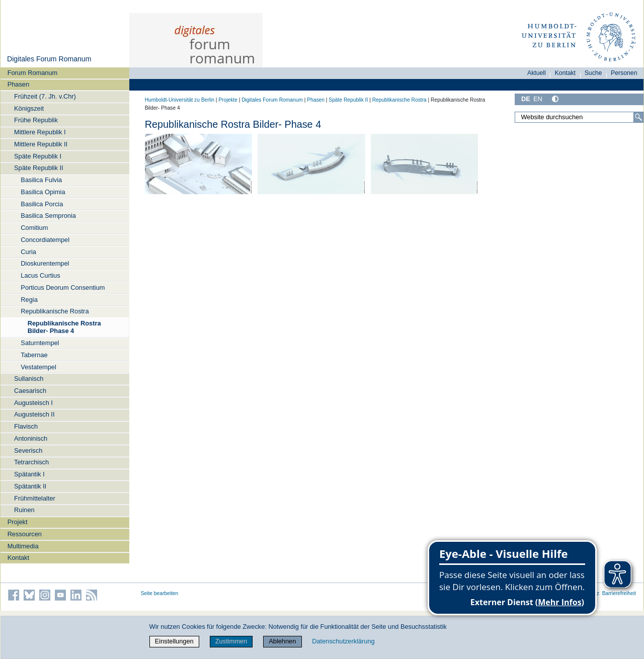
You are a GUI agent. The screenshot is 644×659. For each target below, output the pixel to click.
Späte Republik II (38, 168)
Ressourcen (25, 534)
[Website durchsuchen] (579, 117)
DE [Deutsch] (526, 99)
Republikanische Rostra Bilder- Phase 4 (64, 327)
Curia (28, 252)
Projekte (228, 100)
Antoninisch (31, 438)
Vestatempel (38, 367)
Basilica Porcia (42, 204)
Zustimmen (231, 641)
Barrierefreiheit (619, 593)
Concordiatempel (45, 240)
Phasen (18, 84)
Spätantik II (30, 486)
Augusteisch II (34, 414)
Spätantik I (29, 474)
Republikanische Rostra (55, 311)
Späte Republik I (38, 156)
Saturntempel (40, 343)
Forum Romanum (33, 73)
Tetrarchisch (31, 462)
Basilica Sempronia (48, 216)
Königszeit (29, 108)
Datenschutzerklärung (343, 641)
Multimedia (23, 546)
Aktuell (537, 73)
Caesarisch (30, 391)
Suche (593, 73)
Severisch (28, 450)
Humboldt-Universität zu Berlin (180, 100)
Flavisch (26, 426)
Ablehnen (282, 641)
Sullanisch (29, 379)
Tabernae (34, 355)
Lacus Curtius (40, 275)
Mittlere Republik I (40, 132)
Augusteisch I (33, 403)
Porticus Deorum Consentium (63, 287)
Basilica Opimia (43, 192)
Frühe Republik (36, 120)
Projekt (18, 522)
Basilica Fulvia (41, 180)
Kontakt (18, 558)
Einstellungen (174, 641)
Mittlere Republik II (41, 144)
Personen (624, 73)
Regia (29, 300)
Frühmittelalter (35, 498)
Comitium (34, 228)
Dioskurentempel (45, 263)
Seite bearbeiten (160, 593)
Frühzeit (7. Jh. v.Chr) (45, 96)
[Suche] (638, 117)
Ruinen (24, 510)
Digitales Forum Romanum (49, 59)
